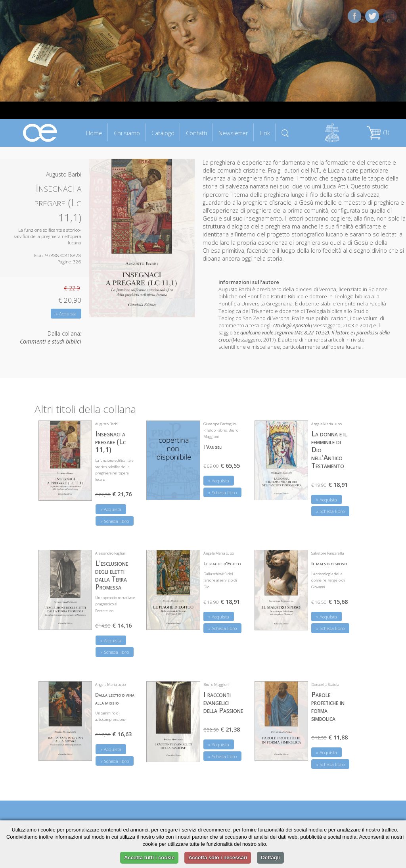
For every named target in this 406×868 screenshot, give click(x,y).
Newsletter (233, 133)
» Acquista (66, 314)
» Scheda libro (115, 521)
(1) (378, 132)
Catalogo (163, 133)
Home (94, 133)
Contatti (196, 133)
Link (265, 133)
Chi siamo (127, 133)
